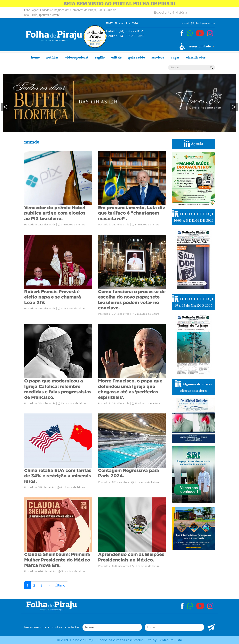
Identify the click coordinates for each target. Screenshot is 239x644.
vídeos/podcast (77, 57)
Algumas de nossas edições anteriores (193, 387)
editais (116, 57)
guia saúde (137, 57)
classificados (196, 57)
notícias (52, 57)
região (100, 57)
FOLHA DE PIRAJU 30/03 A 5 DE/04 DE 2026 (193, 217)
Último (60, 585)
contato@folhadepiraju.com (198, 23)
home (35, 57)
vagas (175, 57)
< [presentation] (5, 107)
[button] (197, 47)
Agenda (193, 143)
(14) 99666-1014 (125, 31)
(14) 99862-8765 (125, 36)
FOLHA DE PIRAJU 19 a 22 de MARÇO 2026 (193, 302)
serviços (158, 57)
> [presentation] (234, 107)
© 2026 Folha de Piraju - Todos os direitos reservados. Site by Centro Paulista (119, 640)
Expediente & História (170, 12)
